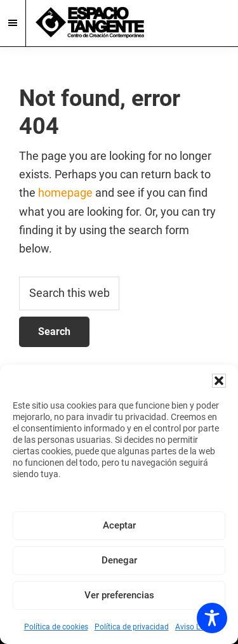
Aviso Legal (195, 627)
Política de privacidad (132, 627)
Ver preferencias (119, 595)
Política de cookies (56, 627)
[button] (219, 381)
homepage (65, 193)
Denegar (119, 560)
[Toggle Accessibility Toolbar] (212, 618)
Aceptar (119, 525)
